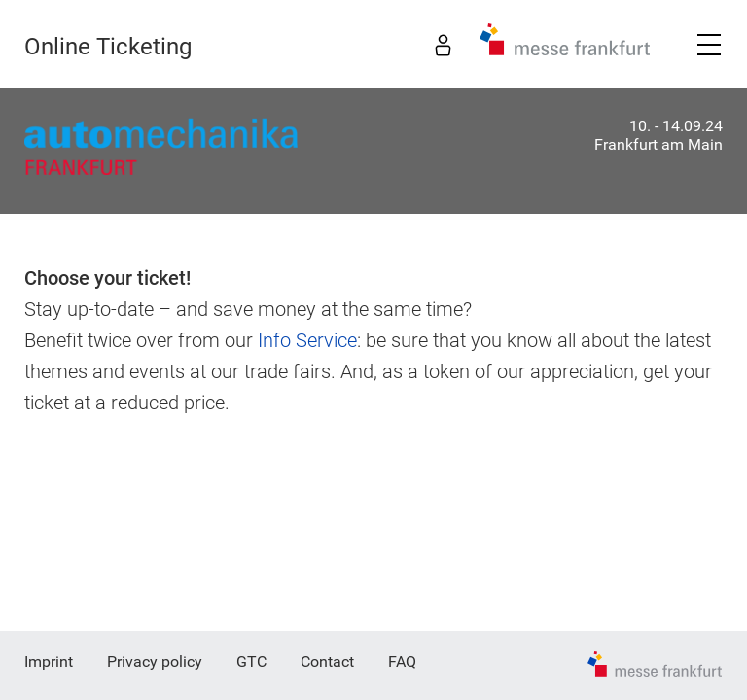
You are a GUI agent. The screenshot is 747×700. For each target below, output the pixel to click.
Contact (327, 662)
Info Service (307, 340)
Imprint (49, 662)
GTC (251, 662)
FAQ (402, 662)
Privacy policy (155, 662)
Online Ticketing (108, 47)
